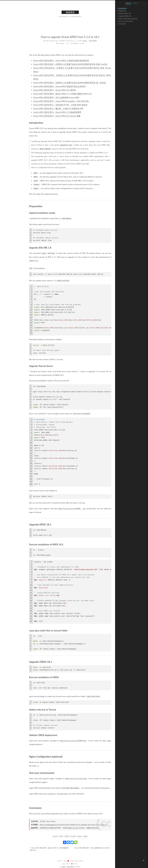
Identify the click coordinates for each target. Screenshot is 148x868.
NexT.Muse (58, 864)
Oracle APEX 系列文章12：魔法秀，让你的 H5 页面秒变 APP (46, 109)
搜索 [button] (71, 23)
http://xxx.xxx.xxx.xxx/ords (63, 776)
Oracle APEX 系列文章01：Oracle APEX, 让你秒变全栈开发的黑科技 (48, 61)
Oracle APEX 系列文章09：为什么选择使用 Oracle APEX (44, 97)
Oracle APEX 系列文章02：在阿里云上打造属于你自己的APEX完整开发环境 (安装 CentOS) (58, 64)
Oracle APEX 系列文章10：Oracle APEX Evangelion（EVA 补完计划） (49, 101)
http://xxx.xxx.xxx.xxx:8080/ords (61, 739)
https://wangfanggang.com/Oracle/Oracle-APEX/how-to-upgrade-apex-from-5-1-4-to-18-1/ (61, 822)
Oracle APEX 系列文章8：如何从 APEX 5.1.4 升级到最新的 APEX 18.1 (36, 847)
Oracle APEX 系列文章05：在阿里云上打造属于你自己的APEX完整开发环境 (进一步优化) (57, 83)
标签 (49, 23)
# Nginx (73, 834)
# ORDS (54, 834)
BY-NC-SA (60, 826)
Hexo (51, 864)
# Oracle (43, 834)
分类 (54, 23)
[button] (144, 860)
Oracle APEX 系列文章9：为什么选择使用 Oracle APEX (80, 846)
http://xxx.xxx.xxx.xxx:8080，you (60, 507)
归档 (59, 23)
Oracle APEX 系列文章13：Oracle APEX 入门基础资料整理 (45, 112)
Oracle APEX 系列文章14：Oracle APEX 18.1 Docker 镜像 (44, 116)
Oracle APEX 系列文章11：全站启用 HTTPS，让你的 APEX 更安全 (48, 105)
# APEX (48, 834)
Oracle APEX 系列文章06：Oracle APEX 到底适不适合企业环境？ (47, 86)
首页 (44, 23)
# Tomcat (67, 834)
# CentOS (60, 834)
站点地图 (65, 23)
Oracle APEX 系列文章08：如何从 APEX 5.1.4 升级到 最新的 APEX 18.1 (50, 94)
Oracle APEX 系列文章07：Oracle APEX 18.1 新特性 (42, 90)
